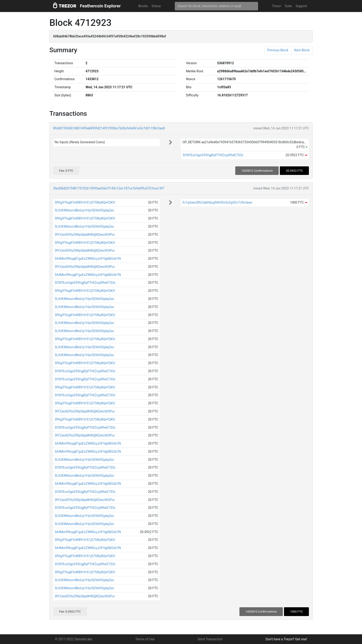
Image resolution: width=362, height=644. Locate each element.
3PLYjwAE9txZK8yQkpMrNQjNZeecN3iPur (85, 235)
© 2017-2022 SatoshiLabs (74, 639)
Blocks (143, 6)
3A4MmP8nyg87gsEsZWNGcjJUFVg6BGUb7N (88, 259)
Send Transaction (210, 639)
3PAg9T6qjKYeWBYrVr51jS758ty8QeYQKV (85, 202)
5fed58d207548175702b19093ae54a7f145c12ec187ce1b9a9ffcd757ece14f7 (109, 188)
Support (301, 6)
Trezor (276, 6)
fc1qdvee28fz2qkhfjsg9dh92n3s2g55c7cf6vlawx (217, 202)
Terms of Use (145, 639)
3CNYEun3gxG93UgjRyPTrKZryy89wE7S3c (213, 155)
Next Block (302, 50)
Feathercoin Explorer (100, 6)
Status (156, 6)
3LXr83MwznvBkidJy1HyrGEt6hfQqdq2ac (84, 210)
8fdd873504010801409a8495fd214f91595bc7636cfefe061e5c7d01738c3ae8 (109, 128)
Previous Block (278, 50)
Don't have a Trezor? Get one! (286, 639)
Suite (288, 6)
